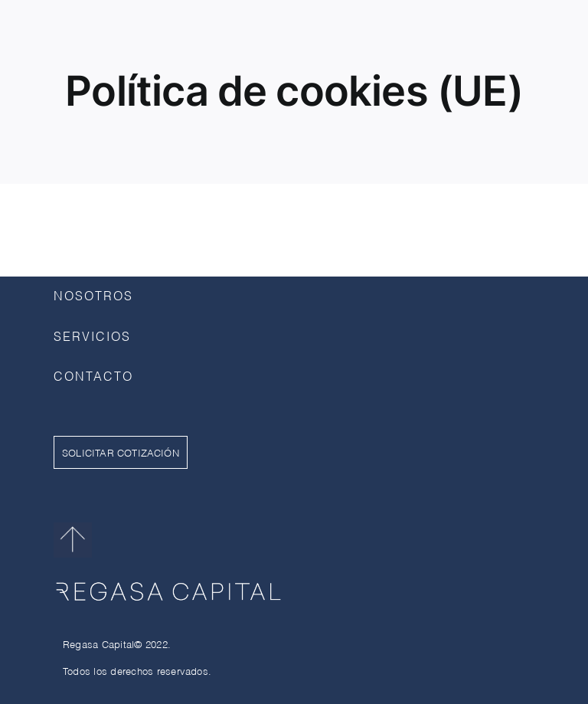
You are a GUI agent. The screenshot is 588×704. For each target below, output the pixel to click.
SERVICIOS (92, 335)
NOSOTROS (93, 295)
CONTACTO (93, 375)
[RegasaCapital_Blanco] (168, 579)
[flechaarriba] (73, 529)
